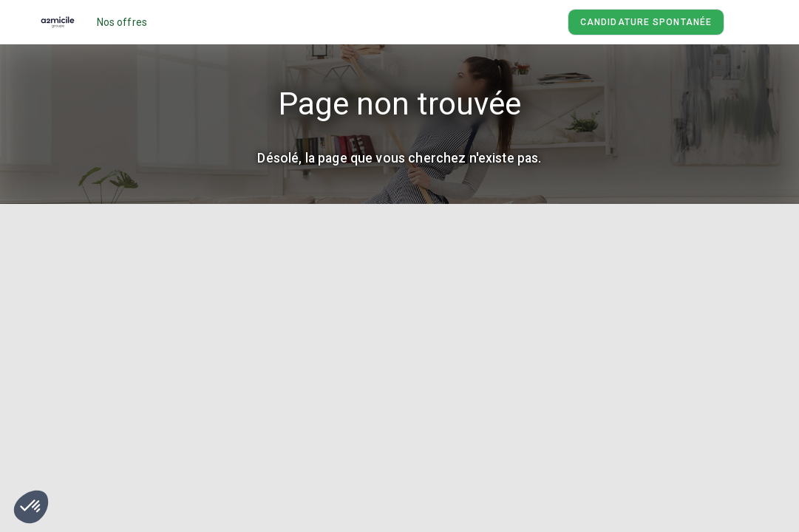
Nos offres (122, 22)
